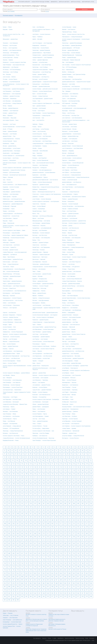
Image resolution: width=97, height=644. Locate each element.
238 (61, 480)
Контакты (92, 638)
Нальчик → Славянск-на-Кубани (70, 209)
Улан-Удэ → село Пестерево (10, 339)
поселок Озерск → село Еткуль (11, 158)
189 (31, 474)
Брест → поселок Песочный (40, 94)
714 (31, 557)
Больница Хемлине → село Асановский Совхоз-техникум (76, 407)
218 (65, 477)
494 (78, 520)
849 (70, 577)
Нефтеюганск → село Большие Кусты (12, 199)
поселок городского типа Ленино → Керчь (14, 436)
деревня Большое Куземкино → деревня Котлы (74, 221)
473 (78, 517)
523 (22, 527)
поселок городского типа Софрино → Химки (14, 230)
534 (70, 527)
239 (65, 480)
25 (88, 447)
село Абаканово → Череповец (40, 380)
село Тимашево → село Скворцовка (71, 238)
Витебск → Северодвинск (69, 313)
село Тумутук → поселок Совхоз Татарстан (43, 349)
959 (91, 593)
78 (16, 457)
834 (5, 577)
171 (44, 470)
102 (17, 460)
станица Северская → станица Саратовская (44, 322)
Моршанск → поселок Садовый (70, 131)
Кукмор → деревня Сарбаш (39, 74)
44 (68, 450)
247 (9, 484)
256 (48, 484)
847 (61, 577)
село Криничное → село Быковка (11, 416)
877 (9, 583)
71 (79, 454)
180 (82, 470)
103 (22, 460)
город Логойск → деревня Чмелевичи (42, 390)
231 (31, 480)
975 (70, 597)
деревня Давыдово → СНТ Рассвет (71, 48)
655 (48, 547)
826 (61, 573)
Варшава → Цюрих (8, 29)
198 (70, 474)
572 (52, 533)
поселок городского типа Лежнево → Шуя (43, 431)
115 (73, 460)
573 (57, 533)
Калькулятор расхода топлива (40, 2)
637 (61, 543)
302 (65, 490)
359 (39, 500)
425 (52, 510)
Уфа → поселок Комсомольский (11, 271)
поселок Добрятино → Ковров (70, 194)
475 (87, 517)
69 (71, 454)
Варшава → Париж (8, 221)
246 (5, 484)
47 (79, 450)
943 (22, 593)
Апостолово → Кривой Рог (10, 247)
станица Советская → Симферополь (12, 320)
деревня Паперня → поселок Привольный (72, 146)
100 (9, 460)
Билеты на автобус (64, 2)
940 (9, 593)
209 (26, 477)
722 (65, 557)
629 (26, 543)
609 (31, 540)
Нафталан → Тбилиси (38, 124)
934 (74, 590)
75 (5, 457)
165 (18, 470)
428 (65, 510)
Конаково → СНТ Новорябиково (11, 428)
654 (44, 547)
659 (65, 547)
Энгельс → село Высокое (9, 329)
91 (64, 457)
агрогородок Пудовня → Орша (11, 120)
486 (44, 520)
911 (65, 587)
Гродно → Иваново (37, 351)
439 (22, 514)
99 (5, 460)
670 (22, 550)
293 (26, 490)
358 (35, 500)
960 (5, 597)
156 (70, 467)
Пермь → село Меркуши (9, 421)
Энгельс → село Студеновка (10, 48)
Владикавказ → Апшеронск (39, 45)
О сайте (54, 638)
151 (48, 467)
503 (26, 524)
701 (65, 553)
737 (39, 560)
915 (82, 587)
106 (34, 460)
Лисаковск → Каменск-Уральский (41, 255)
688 (9, 553)
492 (70, 520)
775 (22, 567)
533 (65, 527)
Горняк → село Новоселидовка (70, 296)
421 (35, 510)
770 (91, 563)
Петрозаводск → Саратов (39, 344)
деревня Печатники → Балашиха (70, 315)
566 (26, 533)
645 (5, 547)
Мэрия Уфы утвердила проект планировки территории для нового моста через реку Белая (36, 631)
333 (18, 497)
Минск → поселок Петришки (69, 380)
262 (74, 484)
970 (48, 597)
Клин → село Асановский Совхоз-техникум (43, 163)
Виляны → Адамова (8, 240)
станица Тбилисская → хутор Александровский (15, 252)
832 (87, 573)
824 (52, 573)
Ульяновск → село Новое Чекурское (71, 262)
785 (65, 567)
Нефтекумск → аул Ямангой (10, 255)
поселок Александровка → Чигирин (12, 361)
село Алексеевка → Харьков (10, 218)
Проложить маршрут (24, 2)
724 (74, 557)
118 (86, 460)
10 (32, 447)
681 (70, 550)
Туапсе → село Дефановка (69, 99)
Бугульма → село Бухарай (39, 108)
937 (87, 590)
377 (26, 504)
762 (57, 563)
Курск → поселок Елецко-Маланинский (72, 279)
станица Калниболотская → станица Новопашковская (76, 177)
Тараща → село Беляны (9, 211)
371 (91, 500)
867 (57, 580)
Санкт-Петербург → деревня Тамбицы (42, 332)
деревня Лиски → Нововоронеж (41, 366)
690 (18, 553)
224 (91, 477)
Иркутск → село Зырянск (39, 383)
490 (61, 520)
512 (65, 524)
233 (39, 480)
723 (70, 557)
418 (22, 510)
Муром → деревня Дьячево (69, 216)
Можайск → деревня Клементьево (41, 86)
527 (39, 527)
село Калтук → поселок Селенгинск (41, 34)
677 (52, 550)
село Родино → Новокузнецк (69, 392)
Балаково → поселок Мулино (40, 387)
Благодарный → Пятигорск (69, 378)
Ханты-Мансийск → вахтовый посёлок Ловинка (74, 197)
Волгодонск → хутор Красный (70, 218)
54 (16, 454)
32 (23, 450)
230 (26, 480)
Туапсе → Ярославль (67, 288)
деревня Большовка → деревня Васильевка (14, 201)
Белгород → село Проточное (40, 235)
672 (31, 550)
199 (74, 474)
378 (31, 504)
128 (39, 464)
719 (52, 557)
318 (44, 494)
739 (48, 560)
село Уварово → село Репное (70, 170)
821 (39, 573)
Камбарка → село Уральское (40, 436)
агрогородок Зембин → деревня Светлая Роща (44, 327)
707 (91, 553)
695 (39, 553)
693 (31, 553)
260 (65, 484)
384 (57, 504)
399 (31, 507)
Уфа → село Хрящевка (68, 62)
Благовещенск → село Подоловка (11, 293)
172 (48, 470)
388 (74, 504)
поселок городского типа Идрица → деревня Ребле (75, 366)
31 (19, 450)
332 (14, 497)
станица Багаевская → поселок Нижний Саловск (45, 267)
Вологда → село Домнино (39, 269)
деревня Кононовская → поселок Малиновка (44, 172)
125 (26, 464)
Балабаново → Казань (9, 144)
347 (78, 497)
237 (57, 480)
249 (18, 484)
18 (62, 447)
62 (45, 454)
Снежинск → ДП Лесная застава (11, 172)
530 (52, 527)
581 (91, 533)
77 (12, 457)
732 (18, 560)
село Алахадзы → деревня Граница (41, 223)
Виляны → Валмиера (67, 240)
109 (47, 460)
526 (35, 527)
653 (39, 547)
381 (44, 504)
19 (66, 447)
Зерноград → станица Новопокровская (13, 431)
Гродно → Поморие (8, 613)
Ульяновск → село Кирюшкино (40, 165)
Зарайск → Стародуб (38, 361)
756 (31, 563)
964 (22, 597)
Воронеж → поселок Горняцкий (70, 204)
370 (87, 500)
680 (65, 550)
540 (5, 530)
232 (35, 480)
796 (22, 570)
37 (42, 450)
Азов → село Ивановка (38, 27)
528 (44, 527)
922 (22, 590)
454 (87, 514)
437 (14, 514)
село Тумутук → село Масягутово (11, 358)
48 (82, 450)
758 (39, 563)
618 (70, 540)
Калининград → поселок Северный (12, 385)
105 (30, 460)
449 (65, 514)
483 (31, 520)
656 (52, 547)
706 (87, 553)
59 (34, 454)
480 (18, 520)
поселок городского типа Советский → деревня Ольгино (17, 168)
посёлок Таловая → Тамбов (69, 320)
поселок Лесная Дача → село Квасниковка (73, 206)
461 (26, 517)
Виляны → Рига (36, 240)
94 (75, 457)
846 (57, 577)
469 (61, 517)
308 (91, 490)
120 (5, 464)
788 (78, 567)
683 (78, 550)
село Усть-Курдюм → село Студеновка (42, 43)
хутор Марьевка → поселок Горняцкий (72, 421)
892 (74, 583)
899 (14, 587)
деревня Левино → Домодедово (41, 407)
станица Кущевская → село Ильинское (13, 214)
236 (52, 480)
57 (27, 454)
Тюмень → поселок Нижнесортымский (42, 182)
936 (82, 590)
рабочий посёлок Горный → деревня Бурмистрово (45, 313)
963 (18, 597)
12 (40, 447)
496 (87, 520)
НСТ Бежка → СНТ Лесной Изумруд (12, 70)
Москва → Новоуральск (68, 201)
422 (39, 510)
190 (35, 474)
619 (74, 540)
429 (70, 510)
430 (74, 510)
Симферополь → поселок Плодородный (13, 332)
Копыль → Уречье (37, 127)
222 (82, 477)
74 (90, 454)
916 (87, 587)
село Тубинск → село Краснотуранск (71, 172)
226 (9, 480)
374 (14, 504)
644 (91, 543)
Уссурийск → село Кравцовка (40, 139)
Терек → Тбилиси (37, 325)
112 (60, 460)
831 (82, 573)
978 (82, 597)
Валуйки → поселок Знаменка (40, 392)
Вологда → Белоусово (68, 144)
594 (57, 537)
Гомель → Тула (36, 101)
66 (60, 454)
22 (77, 447)
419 (26, 510)
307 (87, 490)
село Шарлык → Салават (9, 409)
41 (56, 450)
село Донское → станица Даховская (71, 175)
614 (52, 540)
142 (9, 467)
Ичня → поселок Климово (9, 344)
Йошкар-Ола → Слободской (40, 168)
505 (35, 524)
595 (61, 537)
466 (48, 517)
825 (57, 573)
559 (87, 530)
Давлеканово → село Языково (11, 67)
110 (52, 460)
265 (87, 484)
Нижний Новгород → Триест (39, 211)
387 (70, 504)
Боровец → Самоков (8, 349)
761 (52, 563)
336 (31, 497)
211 (35, 477)
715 (35, 557)
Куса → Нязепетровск (68, 70)
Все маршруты (19, 15)
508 (48, 524)
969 (44, 597)
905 (39, 587)
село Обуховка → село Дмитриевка (12, 101)
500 (14, 524)
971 (52, 597)
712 (22, 557)
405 (57, 507)
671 (26, 550)
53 (12, 454)
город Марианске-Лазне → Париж (11, 354)
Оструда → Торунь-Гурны (68, 269)
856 (9, 580)
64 (53, 454)
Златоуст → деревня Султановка (70, 214)
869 (65, 580)
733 (22, 560)
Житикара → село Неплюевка (10, 411)
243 (82, 480)
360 (44, 500)
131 (52, 464)
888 (57, 583)
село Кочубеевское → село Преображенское (15, 291)
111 (56, 460)
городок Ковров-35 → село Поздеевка (42, 57)
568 (35, 533)
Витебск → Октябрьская (68, 72)
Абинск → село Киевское (39, 411)
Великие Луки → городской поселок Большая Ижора (46, 187)
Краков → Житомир (37, 276)
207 (18, 477)
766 (74, 563)
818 (26, 573)
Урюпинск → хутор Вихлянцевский (11, 82)
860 (26, 580)
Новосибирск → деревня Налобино (12, 192)
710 (14, 557)
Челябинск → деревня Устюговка (11, 96)
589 (35, 537)
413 (91, 507)
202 (87, 474)
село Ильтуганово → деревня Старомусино (73, 358)
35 (34, 450)
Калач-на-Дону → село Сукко (10, 262)
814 (9, 573)
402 (44, 507)
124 (22, 464)
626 (14, 543)
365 (65, 500)
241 (74, 480)
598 (74, 537)
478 (9, 520)
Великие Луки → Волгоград (39, 288)
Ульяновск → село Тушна (9, 124)
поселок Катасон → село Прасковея (42, 136)
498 (5, 524)
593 (52, 537)
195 (57, 474)
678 (57, 550)
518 (91, 524)
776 (26, 567)
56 (23, 454)
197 (65, 474)
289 (9, 490)
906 (44, 587)
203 (91, 474)
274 (35, 487)
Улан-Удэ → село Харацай (69, 342)
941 (14, 593)
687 (5, 553)
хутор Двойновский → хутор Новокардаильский (74, 108)
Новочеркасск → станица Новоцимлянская (73, 247)
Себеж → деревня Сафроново (40, 60)
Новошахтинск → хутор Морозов (41, 84)
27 (5, 450)
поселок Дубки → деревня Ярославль (72, 363)
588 (31, 537)
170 (39, 470)
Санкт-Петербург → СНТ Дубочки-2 (71, 267)
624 (5, 543)
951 (57, 593)
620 (78, 540)
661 (74, 547)
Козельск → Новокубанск (9, 160)
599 (78, 537)
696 (44, 553)
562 (9, 533)
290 (14, 490)
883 (35, 583)
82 (31, 457)
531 (57, 527)
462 (31, 517)
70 (75, 454)
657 (57, 547)
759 (44, 563)
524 (26, 527)
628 (22, 543)
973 (61, 597)
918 (5, 590)
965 (26, 597)
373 (9, 504)
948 (44, 593)
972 (57, 597)
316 (35, 494)
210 (31, 477)
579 (82, 533)
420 (31, 510)
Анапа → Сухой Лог (8, 182)
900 (18, 587)
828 (70, 573)
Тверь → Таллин (36, 271)
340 (48, 497)
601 (87, 537)
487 (48, 520)
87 (49, 457)
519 (5, 527)
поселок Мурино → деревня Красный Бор (43, 284)
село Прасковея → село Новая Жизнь (42, 141)
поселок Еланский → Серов (10, 141)
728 (91, 557)
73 (86, 454)
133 (61, 464)
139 (87, 464)
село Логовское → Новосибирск (70, 305)
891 (70, 583)
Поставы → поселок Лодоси (10, 79)
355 (22, 500)
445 (48, 514)
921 (18, 590)
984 (18, 600)
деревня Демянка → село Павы (70, 322)
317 (39, 494)
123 (18, 464)
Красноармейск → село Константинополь (73, 291)
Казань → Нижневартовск (69, 245)
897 (5, 587)
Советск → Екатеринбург (39, 209)
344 (65, 497)
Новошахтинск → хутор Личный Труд (42, 72)
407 (65, 507)
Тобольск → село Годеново (10, 308)
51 (5, 454)
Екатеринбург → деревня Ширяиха (41, 337)
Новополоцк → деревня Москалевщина (72, 43)
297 (44, 490)
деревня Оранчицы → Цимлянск (70, 411)
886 (48, 583)
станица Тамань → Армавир (69, 428)
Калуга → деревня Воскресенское (12, 284)
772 (9, 567)
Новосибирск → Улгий (68, 399)
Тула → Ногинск (7, 180)
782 (52, 567)
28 (8, 450)
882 (31, 583)
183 (5, 474)
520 (9, 527)
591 (44, 537)
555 (70, 530)
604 (9, 540)
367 (74, 500)
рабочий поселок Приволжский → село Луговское (45, 180)
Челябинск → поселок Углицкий (40, 286)
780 (44, 567)
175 (61, 470)
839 (26, 577)
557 (78, 530)
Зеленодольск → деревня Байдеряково (13, 204)
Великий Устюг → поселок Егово (11, 216)
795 (18, 570)
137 (78, 464)
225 (5, 480)
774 (18, 567)
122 (14, 464)
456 (5, 517)
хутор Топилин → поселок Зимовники (42, 199)
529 (48, 527)
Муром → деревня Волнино (39, 293)
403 (48, 507)
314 (26, 494)
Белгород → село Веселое (69, 230)
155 (65, 467)
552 (57, 530)
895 (87, 583)
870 (70, 580)
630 (31, 543)
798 (31, 570)
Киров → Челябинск (38, 37)
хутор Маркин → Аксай (68, 373)
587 (26, 537)
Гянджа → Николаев (8, 177)
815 (14, 573)
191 (39, 474)
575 (65, 533)
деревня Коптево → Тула (9, 136)
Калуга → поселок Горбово (10, 363)
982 (9, 600)
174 (57, 470)
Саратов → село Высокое (9, 313)
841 (35, 577)
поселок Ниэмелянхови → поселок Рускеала (14, 127)
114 (69, 460)
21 (73, 447)
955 (74, 593)
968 (39, 597)
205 (9, 477)
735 (31, 560)
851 (78, 577)
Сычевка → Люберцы (68, 77)
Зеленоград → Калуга (68, 404)
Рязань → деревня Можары (69, 57)
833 (91, 573)
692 (26, 553)
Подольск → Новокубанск (69, 160)
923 (26, 590)
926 (39, 590)
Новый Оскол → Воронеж (39, 226)
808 (74, 570)
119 (90, 460)
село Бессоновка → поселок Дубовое (72, 158)
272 (26, 487)
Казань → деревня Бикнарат (10, 131)
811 (87, 570)
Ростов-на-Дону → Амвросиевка (41, 428)
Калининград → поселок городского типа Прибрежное (76, 370)
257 (52, 484)
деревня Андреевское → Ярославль (71, 356)
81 (27, 457)
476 (91, 517)
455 (91, 514)
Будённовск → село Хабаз (39, 175)
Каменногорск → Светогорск (40, 257)
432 (82, 510)
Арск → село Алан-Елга (38, 120)
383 (52, 504)
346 (74, 497)
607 (22, 540)
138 (82, 464)
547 (35, 530)
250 (22, 484)
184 (9, 474)
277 (48, 487)
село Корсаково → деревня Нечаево (42, 274)
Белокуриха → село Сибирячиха (70, 94)
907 (48, 587)
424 (48, 510)
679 (61, 550)
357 (31, 500)
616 (61, 540)
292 (22, 490)
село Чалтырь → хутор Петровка (41, 129)
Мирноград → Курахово (9, 296)
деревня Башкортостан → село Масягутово (73, 351)
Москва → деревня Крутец (10, 146)
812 (91, 570)
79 (19, 457)
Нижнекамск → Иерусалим (10, 118)
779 (39, 567)
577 (74, 533)
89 (56, 457)
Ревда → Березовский (9, 223)
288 (5, 490)
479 (14, 520)
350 (91, 497)
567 (31, 533)
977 (78, 597)
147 (31, 467)
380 (39, 504)
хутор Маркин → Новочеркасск (70, 368)
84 (38, 457)
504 (31, 524)
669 (18, 550)
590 (39, 537)
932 (65, 590)
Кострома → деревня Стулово (11, 250)
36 (38, 450)
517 (87, 524)
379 (35, 504)
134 (65, 464)
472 (74, 517)
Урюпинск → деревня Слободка (40, 243)
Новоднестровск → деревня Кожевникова (43, 55)
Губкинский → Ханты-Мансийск (40, 151)
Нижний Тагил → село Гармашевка (41, 247)
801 (44, 570)
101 (13, 460)
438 (18, 514)
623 (91, 540)
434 (91, 510)
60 (38, 454)
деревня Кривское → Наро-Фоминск (42, 53)
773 (14, 567)
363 (57, 500)
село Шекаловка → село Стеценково (72, 375)
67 (64, 454)
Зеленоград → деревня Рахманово (41, 50)
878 (14, 583)
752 (14, 563)
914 (78, 587)
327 (82, 494)
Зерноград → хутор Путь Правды (41, 433)
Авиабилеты (54, 2)
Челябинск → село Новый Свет (11, 111)
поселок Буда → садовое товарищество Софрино (15, 235)
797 (26, 570)
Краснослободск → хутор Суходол (12, 148)
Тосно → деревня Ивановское (70, 156)
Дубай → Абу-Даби (37, 39)
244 (87, 480)
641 (78, 543)
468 (57, 517)
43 (64, 450)
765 (70, 563)
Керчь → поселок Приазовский (40, 160)
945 (31, 593)
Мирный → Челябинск (38, 296)
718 (48, 557)
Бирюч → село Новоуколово (69, 168)
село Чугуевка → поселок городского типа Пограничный (76, 65)
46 (75, 450)
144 (18, 467)
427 (61, 510)
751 (9, 563)
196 (61, 474)
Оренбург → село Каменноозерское (12, 50)
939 (5, 593)
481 (22, 520)
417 (18, 510)
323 (65, 494)
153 (57, 467)
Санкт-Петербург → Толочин (69, 387)
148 (35, 467)
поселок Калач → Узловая (69, 329)
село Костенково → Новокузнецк (11, 305)
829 (74, 573)
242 (78, 480)
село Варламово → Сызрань (40, 146)
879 (18, 583)
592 (48, 537)
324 (70, 494)
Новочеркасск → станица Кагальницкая (72, 37)
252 (31, 484)
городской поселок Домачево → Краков (43, 70)
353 (14, 500)
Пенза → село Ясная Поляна (69, 211)
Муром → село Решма (38, 218)
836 (14, 577)
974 (65, 597)
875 (91, 580)
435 (5, 514)
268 (9, 487)
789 (82, 567)
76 (8, 457)
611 (39, 540)
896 (91, 583)
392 (91, 504)
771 (5, 567)
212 (39, 477)
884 (39, 583)
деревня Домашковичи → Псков (11, 55)
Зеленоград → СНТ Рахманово (11, 53)
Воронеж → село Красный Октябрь (71, 101)
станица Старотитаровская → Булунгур (72, 281)
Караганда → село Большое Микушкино (43, 216)
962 (14, 597)
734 (26, 560)
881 (26, 583)
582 (5, 537)
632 (39, 543)
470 (65, 517)
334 (22, 497)
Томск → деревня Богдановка (40, 421)
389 (78, 504)
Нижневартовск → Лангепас (69, 383)
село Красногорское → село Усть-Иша (13, 300)
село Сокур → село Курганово (40, 334)
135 (70, 464)
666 (5, 550)
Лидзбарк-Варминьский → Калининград (72, 55)
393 (5, 507)
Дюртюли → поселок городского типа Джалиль (15, 334)
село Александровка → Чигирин (70, 361)
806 (65, 570)
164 (14, 470)
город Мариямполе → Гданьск (40, 177)
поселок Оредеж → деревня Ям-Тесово (13, 259)
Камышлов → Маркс (67, 259)
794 (14, 570)
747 (82, 560)
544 (22, 530)
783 (57, 567)
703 (74, 553)
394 (9, 507)
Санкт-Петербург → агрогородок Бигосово (14, 65)
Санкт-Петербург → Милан (9, 414)
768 (82, 563)
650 (26, 547)
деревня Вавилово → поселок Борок (71, 134)
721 (61, 557)
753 (18, 563)
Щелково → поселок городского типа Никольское (45, 375)
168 (31, 470)
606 (18, 540)
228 (18, 480)
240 (70, 480)
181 (87, 470)
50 (90, 450)
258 (57, 484)
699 (57, 553)
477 (5, 520)
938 (91, 590)
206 (14, 477)
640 (74, 543)
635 (52, 543)
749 (91, 560)
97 (86, 457)
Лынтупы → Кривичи (8, 60)
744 (70, 560)
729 (5, 560)
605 (14, 540)
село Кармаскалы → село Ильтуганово (42, 356)
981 (5, 600)
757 (35, 563)
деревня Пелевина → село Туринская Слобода (74, 74)
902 (26, 587)
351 (5, 500)
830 (78, 573)
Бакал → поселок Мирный (39, 206)
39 (49, 450)
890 (65, 583)
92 (68, 457)
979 (87, 597)
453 (82, 514)
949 (48, 593)
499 (9, 524)
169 (35, 470)
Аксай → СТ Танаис (8, 129)
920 (14, 590)
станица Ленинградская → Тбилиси (71, 243)
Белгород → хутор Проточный (70, 235)
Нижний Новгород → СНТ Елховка (11, 274)
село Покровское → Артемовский (71, 431)
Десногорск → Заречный (39, 259)
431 (78, 510)
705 (82, 553)
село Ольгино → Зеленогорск (70, 96)
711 (18, 557)
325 (74, 494)
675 (44, 550)
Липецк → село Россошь (68, 113)
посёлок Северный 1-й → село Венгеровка (14, 156)
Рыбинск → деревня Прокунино (70, 199)
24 (84, 447)
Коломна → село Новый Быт (40, 158)
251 (26, 484)
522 (18, 527)
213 (44, 477)
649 (22, 547)
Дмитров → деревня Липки (39, 373)
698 (52, 553)
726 (82, 557)
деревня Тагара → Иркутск (69, 332)
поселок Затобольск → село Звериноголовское (15, 185)
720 (57, 557)
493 (74, 520)
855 (5, 580)
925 (35, 590)
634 (48, 543)
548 (39, 530)
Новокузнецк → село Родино (10, 397)
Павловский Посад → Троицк (69, 32)
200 (78, 474)
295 (35, 490)
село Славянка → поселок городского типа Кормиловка (76, 426)
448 (61, 514)
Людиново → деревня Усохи (69, 433)
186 (18, 474)
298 (48, 490)
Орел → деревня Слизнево (39, 106)
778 (35, 567)
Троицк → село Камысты (68, 303)
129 (44, 464)
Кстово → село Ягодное (39, 111)
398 (26, 507)
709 (9, 557)
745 (74, 560)
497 (91, 520)
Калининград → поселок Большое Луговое (14, 238)
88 (53, 457)
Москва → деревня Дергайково (70, 50)
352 (9, 500)
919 (9, 590)
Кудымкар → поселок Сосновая (11, 187)
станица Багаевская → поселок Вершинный (14, 269)
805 (61, 570)
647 (14, 547)
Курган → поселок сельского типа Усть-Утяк (73, 34)
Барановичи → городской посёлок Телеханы (14, 170)
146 (26, 467)
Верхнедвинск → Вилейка (39, 303)
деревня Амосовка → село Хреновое (72, 271)
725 (78, 557)
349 (87, 497)
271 (22, 487)
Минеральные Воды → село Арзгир (41, 221)
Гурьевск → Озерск (67, 337)
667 (9, 550)
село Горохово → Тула (38, 118)
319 (48, 494)
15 (51, 447)
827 (65, 573)
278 (52, 487)
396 (18, 507)
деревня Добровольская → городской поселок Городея (76, 82)
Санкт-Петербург (11, 11)
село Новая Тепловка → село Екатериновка (73, 187)
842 (39, 577)
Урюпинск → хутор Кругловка (40, 62)
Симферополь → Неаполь (39, 291)
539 (91, 527)
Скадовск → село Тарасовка (10, 618)
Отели (87, 638)
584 (14, 537)
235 (48, 480)
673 (35, 550)
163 (9, 470)
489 (57, 520)
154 (61, 467)
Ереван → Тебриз (7, 27)
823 (48, 573)
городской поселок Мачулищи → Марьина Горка (15, 404)
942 (18, 593)
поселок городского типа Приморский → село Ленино (46, 103)
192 (44, 474)
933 (70, 590)
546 (31, 530)
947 (39, 593)
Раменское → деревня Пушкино (41, 320)
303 (70, 490)
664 (87, 547)
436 (9, 514)
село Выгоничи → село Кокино (70, 141)
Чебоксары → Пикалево (9, 243)
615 (57, 540)
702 (70, 553)
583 (9, 537)
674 (39, 550)
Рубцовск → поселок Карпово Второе (42, 91)
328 (87, 494)
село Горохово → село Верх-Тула (71, 115)
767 (78, 563)
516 (82, 524)
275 (39, 487)
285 (82, 487)
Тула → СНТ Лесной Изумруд (69, 67)
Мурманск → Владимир (68, 151)
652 (35, 547)
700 (61, 553)
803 (52, 570)
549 (44, 530)
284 (78, 487)
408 (70, 507)
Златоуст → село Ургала (68, 264)
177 (70, 470)
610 (35, 540)
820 (35, 573)
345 (70, 497)
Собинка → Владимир (68, 250)
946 (35, 593)
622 (87, 540)
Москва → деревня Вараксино (11, 108)
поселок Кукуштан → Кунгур (40, 134)
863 (39, 580)
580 (87, 533)
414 (5, 510)
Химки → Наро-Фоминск (9, 257)
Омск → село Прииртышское (69, 185)
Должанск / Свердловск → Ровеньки (12, 315)
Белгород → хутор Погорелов (40, 79)
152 (52, 467)
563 (14, 533)
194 (52, 474)
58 (31, 454)
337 (35, 497)
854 (91, 577)
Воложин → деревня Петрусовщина (71, 284)
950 (52, 593)
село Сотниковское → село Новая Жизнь (73, 148)
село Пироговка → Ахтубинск (70, 416)
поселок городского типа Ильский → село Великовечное (76, 89)
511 (61, 524)
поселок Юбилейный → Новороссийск (12, 322)
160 (87, 467)
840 (31, 577)
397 (22, 507)
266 (91, 484)
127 (35, 464)
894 (82, 583)
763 (61, 563)
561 (5, 533)
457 (9, 517)
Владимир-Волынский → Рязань (11, 440)
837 (18, 577)
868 (61, 580)
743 (65, 560)
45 (71, 450)
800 (39, 570)
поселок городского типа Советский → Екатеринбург (46, 399)
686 (91, 550)
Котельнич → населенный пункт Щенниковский (14, 175)
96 (82, 457)
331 (9, 497)
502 (22, 524)
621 (82, 540)
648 (18, 547)
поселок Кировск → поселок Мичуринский (73, 163)
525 (31, 527)
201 (82, 474)
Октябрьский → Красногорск (69, 402)
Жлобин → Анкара (37, 148)
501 (18, 524)
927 (44, 590)
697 (48, 553)
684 (82, 550)
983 (14, 600)
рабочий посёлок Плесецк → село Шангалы (73, 286)
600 (82, 537)
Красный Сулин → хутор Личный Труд (42, 65)
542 (14, 530)
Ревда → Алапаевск (38, 156)
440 (26, 514)
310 (9, 494)
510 (57, 524)
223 (87, 477)
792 (5, 570)
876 (5, 583)
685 (87, 550)
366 (70, 500)
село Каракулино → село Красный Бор (72, 79)
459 (18, 517)
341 (52, 497)
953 (65, 593)
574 (61, 533)
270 (18, 487)
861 (31, 580)
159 (82, 467)
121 (9, 464)
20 (70, 447)
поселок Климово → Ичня (9, 327)
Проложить (85, 9)
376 (22, 504)
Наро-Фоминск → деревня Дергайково (72, 45)
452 (78, 514)
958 (87, 593)
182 (91, 470)
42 (60, 450)
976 (74, 597)
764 (65, 563)
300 (57, 490)
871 (74, 580)
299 (52, 490)
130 (48, 464)
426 (57, 510)
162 (5, 470)
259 (61, 484)
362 (52, 500)
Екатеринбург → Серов (9, 209)
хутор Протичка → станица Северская (12, 103)
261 (70, 484)
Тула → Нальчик (66, 189)
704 (78, 553)
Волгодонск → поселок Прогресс (71, 438)
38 (45, 450)
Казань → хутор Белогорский (70, 180)
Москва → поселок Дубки (69, 274)
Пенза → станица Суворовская (11, 264)
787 (74, 567)
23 (81, 447)
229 (22, 480)
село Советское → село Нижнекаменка (72, 118)
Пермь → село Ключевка (39, 409)
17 (58, 447)
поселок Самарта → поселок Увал (41, 358)
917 (91, 587)
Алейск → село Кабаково (9, 303)
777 (31, 567)
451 (74, 514)
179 (78, 470)
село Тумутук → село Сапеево (40, 339)
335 (26, 497)
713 (26, 557)
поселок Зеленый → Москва (69, 129)
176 (65, 470)
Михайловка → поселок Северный (41, 233)
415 (9, 510)
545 (26, 530)
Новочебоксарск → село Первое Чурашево (14, 286)
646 (9, 547)
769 (87, 563)
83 (34, 457)
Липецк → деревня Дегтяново (40, 281)
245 (91, 480)
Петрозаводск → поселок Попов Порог (13, 387)
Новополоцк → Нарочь (9, 407)
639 (70, 543)
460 (22, 517)
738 (44, 560)
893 (78, 583)
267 (5, 487)
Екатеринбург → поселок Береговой (12, 622)
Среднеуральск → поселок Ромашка (12, 298)
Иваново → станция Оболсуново (11, 342)
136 (74, 464)
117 (82, 460)
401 (39, 507)
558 (82, 530)
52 (8, 454)
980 (91, 597)
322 (61, 494)
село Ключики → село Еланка (70, 127)
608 (26, 540)
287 (91, 487)
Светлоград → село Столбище (40, 67)
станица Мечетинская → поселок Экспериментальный (16, 438)
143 (14, 467)
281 (65, 487)
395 (14, 507)
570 (44, 533)
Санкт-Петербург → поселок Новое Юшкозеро (44, 440)
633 (44, 543)
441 (31, 514)
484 (35, 520)
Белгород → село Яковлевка (40, 230)
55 (19, 454)
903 (31, 587)
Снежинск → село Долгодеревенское (42, 170)
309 (5, 494)
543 (18, 530)
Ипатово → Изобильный (68, 153)
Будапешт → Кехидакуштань (40, 279)
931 (61, 590)
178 (74, 470)
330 (5, 497)
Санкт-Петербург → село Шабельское (12, 620)
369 (82, 500)
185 (14, 474)
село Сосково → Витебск (9, 77)
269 (14, 487)
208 (22, 477)
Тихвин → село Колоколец (39, 131)
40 (53, 450)
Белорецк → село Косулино (10, 45)
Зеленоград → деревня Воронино (41, 264)
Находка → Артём (7, 325)
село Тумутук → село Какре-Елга (70, 344)
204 (5, 477)
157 (74, 467)
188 (26, 474)
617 (65, 540)
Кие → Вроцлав (7, 74)
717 (44, 557)
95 (79, 457)
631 (35, 543)
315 (31, 494)
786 (70, 567)
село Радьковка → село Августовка (12, 399)
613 (48, 540)
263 (78, 484)
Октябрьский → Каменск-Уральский (71, 60)
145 (22, 467)
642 (82, 543)
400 (35, 507)
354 (18, 500)
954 (70, 593)
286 (87, 487)
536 (78, 527)
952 (61, 593)
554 (65, 530)
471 (70, 517)
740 (52, 560)
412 (87, 507)
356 (26, 500)
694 (35, 553)
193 (48, 474)
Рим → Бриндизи (66, 91)
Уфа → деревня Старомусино (70, 339)
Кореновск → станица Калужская (71, 192)
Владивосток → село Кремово (70, 308)
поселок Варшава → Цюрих (69, 27)
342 (57, 497)
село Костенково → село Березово (42, 305)
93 (71, 457)
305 (78, 490)
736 (35, 560)
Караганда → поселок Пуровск (70, 419)
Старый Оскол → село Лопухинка (70, 354)
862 (35, 580)
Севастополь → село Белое (40, 245)
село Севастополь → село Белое (11, 245)
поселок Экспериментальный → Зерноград (43, 438)
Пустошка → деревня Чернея (69, 124)
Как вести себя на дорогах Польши (57, 629)
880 (22, 583)
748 (87, 560)
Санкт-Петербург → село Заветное (12, 383)
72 (82, 454)
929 (52, 590)
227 (14, 480)
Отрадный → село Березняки (10, 424)
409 (74, 507)
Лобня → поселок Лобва (68, 252)
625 (9, 543)
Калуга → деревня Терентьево (11, 346)
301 (61, 490)
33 (27, 450)
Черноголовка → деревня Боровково (12, 281)
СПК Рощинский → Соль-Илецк (70, 103)
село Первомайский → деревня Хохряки (43, 99)
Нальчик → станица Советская (40, 96)
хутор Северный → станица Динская (12, 426)
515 (78, 524)
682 (74, 550)
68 (68, 454)
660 (70, 547)
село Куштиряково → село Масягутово (42, 354)
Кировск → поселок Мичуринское (71, 165)
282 (70, 487)
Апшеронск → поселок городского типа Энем (14, 62)
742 (61, 560)
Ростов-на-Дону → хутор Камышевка (12, 380)
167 (26, 470)
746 (78, 560)
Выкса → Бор (36, 214)
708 (5, 557)
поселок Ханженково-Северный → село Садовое (45, 315)
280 (61, 487)
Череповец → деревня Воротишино (12, 276)
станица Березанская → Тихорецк (11, 139)
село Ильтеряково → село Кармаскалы (13, 351)
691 (22, 553)
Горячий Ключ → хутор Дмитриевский (42, 228)
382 (48, 504)
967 (35, 597)
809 (78, 570)
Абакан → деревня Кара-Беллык (41, 404)
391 (87, 504)
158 (78, 467)
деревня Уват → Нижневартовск (70, 409)
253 (35, 484)
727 (87, 557)
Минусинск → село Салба (69, 84)
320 (52, 494)
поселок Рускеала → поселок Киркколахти (43, 342)
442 (35, 514)
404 (52, 507)
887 (52, 583)
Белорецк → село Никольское (10, 433)
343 (61, 497)
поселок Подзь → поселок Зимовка (71, 53)
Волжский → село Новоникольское (41, 395)
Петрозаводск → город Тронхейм (11, 233)
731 (14, 560)
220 (74, 477)
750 (5, 563)
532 (61, 527)
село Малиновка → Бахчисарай (11, 402)
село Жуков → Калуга (8, 267)
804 (57, 570)
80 (23, 457)
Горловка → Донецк (67, 226)
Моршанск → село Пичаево (10, 134)
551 (52, 530)
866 (52, 580)
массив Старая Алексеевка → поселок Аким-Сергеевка (76, 298)
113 (65, 460)
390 (82, 504)
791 (91, 567)
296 (39, 490)
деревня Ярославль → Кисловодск (12, 151)
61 (42, 454)
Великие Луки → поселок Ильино (41, 48)
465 (44, 517)
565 (22, 533)
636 (57, 543)
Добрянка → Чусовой (38, 197)
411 (82, 507)
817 (22, 573)
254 (39, 484)
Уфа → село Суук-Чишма (68, 346)
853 (87, 577)
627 (18, 543)
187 (22, 474)
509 (52, 524)
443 (39, 514)
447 (57, 514)
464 (39, 517)
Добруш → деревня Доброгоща (70, 136)
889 (61, 583)
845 (52, 577)
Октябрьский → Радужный (9, 206)
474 (82, 517)
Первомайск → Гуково (9, 189)
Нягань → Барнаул (7, 106)
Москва (47, 11)
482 (26, 520)
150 (44, 467)
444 (44, 514)
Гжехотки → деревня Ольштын (11, 317)
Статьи (49, 638)
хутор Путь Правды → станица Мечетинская (73, 436)
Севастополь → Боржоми (39, 204)
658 (61, 547)
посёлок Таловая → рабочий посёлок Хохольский (45, 89)
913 (74, 587)
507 (44, 524)
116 (78, 460)
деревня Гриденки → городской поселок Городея (45, 82)
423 (44, 510)
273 (31, 487)
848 (65, 577)
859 (22, 580)
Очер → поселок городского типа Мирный (43, 317)
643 (87, 543)
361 (48, 500)
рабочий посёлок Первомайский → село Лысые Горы (16, 356)
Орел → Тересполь (37, 153)
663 (82, 547)
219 (70, 477)
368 (78, 500)
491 (65, 520)
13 (44, 447)
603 (5, 540)
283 (74, 487)
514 (74, 524)
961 (9, 597)
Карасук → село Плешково (69, 106)
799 (35, 570)
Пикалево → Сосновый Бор (39, 397)
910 (61, 587)
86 (45, 457)
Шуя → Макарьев (7, 378)
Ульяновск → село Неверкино (10, 43)
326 (78, 494)
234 (44, 480)
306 (82, 490)
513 (70, 524)
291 (18, 490)
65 (56, 454)
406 (61, 507)
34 (31, 450)
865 (48, 580)
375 (18, 504)
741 (57, 560)
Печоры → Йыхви (66, 293)
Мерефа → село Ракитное (69, 29)
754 (22, 563)
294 (31, 490)
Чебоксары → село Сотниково (11, 615)
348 (82, 497)
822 (44, 573)
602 (91, 537)
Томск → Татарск (37, 424)
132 (57, 464)
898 (9, 587)
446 (52, 514)
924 (31, 590)
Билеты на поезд (76, 2)
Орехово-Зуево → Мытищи (69, 395)
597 (70, 537)
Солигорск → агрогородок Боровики (71, 317)
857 (14, 580)
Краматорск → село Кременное (70, 385)
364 (61, 500)
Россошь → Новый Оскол (9, 288)
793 (9, 570)
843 (44, 577)
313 (22, 494)
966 (31, 597)
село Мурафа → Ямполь (9, 375)
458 (14, 517)
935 (78, 590)
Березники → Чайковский (69, 327)
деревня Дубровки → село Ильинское (72, 182)
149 (39, 467)
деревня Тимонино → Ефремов (40, 252)
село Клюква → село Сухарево (40, 378)
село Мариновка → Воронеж (40, 262)
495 (82, 520)
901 (22, 587)
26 (92, 447)
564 (18, 533)
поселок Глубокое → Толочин (40, 426)
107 (39, 460)
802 (48, 570)
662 (78, 547)
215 (52, 477)
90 (60, 457)
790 (87, 567)
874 (87, 580)
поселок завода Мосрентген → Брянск (13, 624)
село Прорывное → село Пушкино (11, 91)
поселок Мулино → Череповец (70, 390)
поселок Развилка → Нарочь (40, 414)
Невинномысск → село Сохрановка (12, 94)
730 (9, 560)
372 (5, 504)
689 (14, 553)
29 (12, 450)
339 (44, 497)
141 (5, 467)
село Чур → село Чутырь (39, 419)
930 (57, 590)
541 (9, 530)
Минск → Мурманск (8, 115)
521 (14, 527)
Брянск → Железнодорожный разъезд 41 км (44, 192)
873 (82, 580)
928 (48, 590)
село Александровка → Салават (41, 416)
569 (39, 533)
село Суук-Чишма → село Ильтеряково (72, 349)
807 (70, 570)
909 (57, 587)
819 (31, 573)
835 (9, 577)
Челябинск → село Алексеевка (11, 194)
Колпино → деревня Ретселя (10, 113)
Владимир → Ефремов (68, 300)
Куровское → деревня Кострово (41, 185)
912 (70, 587)
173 (52, 470)
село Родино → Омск (67, 397)
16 (55, 447)
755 (26, 563)
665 (91, 547)
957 (82, 593)
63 (49, 454)
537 (82, 527)
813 (5, 573)
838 (22, 577)
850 (74, 577)
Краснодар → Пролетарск (69, 111)
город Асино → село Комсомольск (71, 325)
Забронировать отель (88, 2)
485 (39, 520)
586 (22, 537)
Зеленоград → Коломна (39, 250)
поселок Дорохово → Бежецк (11, 57)
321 (57, 494)
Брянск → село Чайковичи (69, 276)
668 (14, 550)
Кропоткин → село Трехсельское (70, 228)
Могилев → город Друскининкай (41, 300)
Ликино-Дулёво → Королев (10, 197)
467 (52, 517)
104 (26, 460)
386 (65, 504)
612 (44, 540)
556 (74, 530)
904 (35, 587)
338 (39, 497)
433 (87, 510)
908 (52, 587)
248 (14, 484)
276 (44, 487)
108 (43, 460)
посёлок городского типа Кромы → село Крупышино (46, 201)
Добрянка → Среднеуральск (40, 189)
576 (70, 533)
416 (14, 510)
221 (78, 477)
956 (78, 593)
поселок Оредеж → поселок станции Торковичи (74, 257)
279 (57, 487)
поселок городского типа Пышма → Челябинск (44, 346)
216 (57, 477)
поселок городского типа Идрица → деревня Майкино (16, 373)
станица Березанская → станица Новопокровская (45, 144)
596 (65, 537)
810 (82, 570)
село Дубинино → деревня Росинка (41, 385)
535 (74, 527)
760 (48, 563)
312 (18, 494)
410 (78, 507)
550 (48, 530)
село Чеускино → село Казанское (71, 424)
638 (65, 543)
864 (44, 580)
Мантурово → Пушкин (68, 255)
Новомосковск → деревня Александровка (14, 89)
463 (35, 517)
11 (36, 447)
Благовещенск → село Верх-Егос (41, 77)
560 (91, 530)
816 (18, 573)
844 (48, 577)
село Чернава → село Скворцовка (41, 238)
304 (74, 490)
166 (22, 470)
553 (61, 530)
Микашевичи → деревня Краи (10, 39)
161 (91, 467)
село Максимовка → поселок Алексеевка (43, 329)
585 (18, 537)
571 (48, 533)
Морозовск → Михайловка (10, 99)
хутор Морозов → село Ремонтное (71, 86)
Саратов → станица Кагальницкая (41, 298)
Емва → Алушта (36, 363)
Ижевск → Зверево (67, 233)
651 (31, 547)
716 (39, 557)
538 (87, 527)
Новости (44, 638)
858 (18, 580)
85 (42, 457)
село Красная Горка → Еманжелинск (12, 390)
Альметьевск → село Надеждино (11, 153)
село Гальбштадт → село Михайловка (72, 310)
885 (44, 583)
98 (90, 457)
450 (70, 514)
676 (48, 550)
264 (82, 484)
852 (82, 577)
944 (26, 593)
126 (31, 464)
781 (48, 567)
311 (14, 494)
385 (61, 504)
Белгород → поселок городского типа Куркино (74, 223)
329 (91, 494)
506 (39, 524)
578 (78, 533)
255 (44, 484)
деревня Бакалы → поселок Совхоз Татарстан (74, 334)
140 (91, 464)
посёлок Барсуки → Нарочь (10, 419)
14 (47, 447)
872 (78, 580)
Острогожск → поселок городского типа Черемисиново (47, 194)
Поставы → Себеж (8, 279)
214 (48, 477)
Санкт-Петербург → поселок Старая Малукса (44, 113)
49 (86, 450)
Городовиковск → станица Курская (41, 115)
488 (52, 520)
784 (61, 567)
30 (16, 450)
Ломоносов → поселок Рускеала (11, 337)
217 (61, 477)
